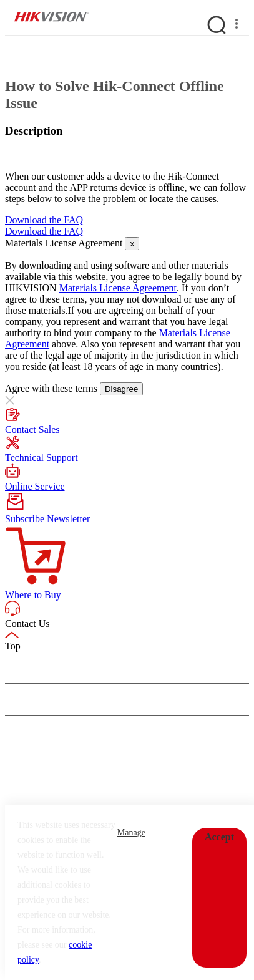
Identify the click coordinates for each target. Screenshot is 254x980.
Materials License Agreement (118, 288)
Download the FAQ (44, 220)
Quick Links (28, 763)
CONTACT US (59, 795)
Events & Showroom (44, 731)
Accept (219, 837)
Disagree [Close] (121, 389)
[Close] (132, 244)
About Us (23, 667)
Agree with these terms (52, 388)
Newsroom (26, 699)
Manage (131, 832)
